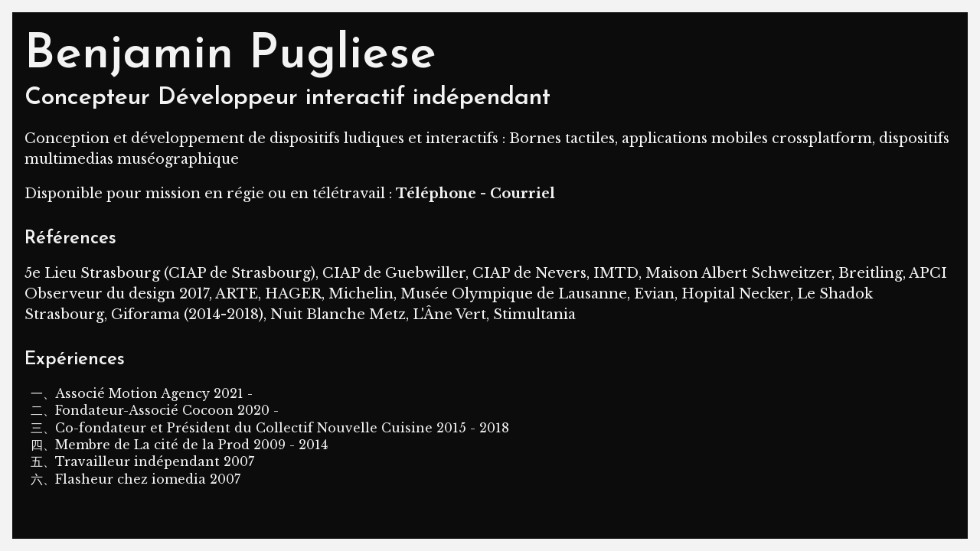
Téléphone (436, 194)
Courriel (523, 194)
